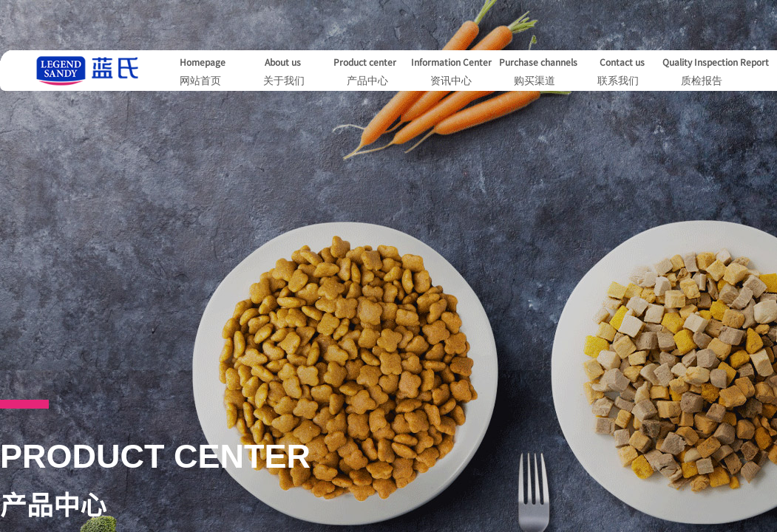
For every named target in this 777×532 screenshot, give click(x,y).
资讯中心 (451, 81)
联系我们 (618, 81)
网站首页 (200, 81)
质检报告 (702, 81)
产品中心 (367, 81)
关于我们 (284, 81)
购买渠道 (535, 81)
